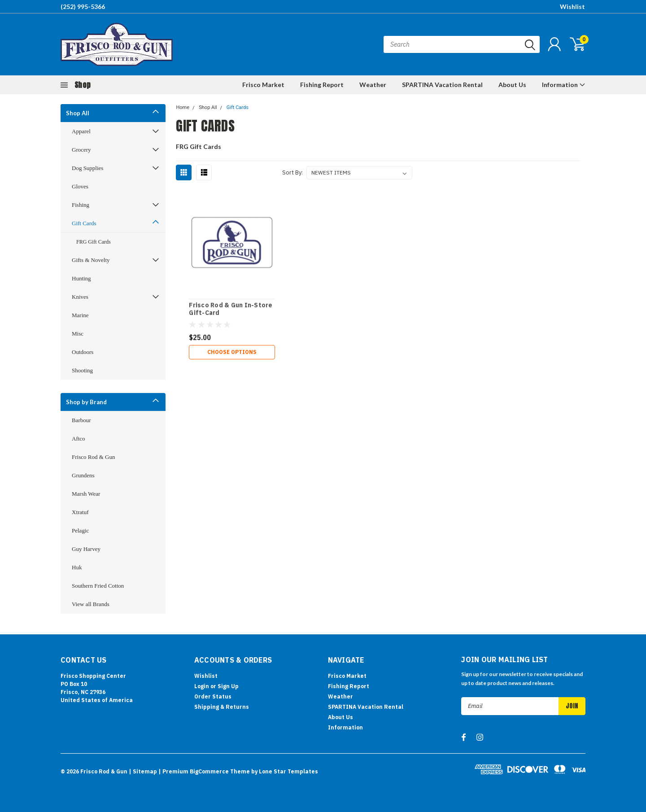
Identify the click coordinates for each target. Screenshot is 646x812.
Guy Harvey (86, 549)
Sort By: (292, 172)
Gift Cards (84, 223)
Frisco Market (263, 85)
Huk (77, 567)
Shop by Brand (86, 402)
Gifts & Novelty (91, 260)
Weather (373, 85)
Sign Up (228, 686)
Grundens (83, 475)
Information (564, 85)
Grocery (81, 150)
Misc (78, 334)
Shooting (82, 370)
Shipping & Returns (222, 707)
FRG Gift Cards (94, 242)
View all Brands (91, 604)
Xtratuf (80, 512)
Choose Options (232, 352)
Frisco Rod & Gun (93, 457)
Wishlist (572, 7)
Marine (80, 315)
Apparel (81, 131)
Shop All (78, 113)
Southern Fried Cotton (98, 586)
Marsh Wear (86, 494)
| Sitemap (143, 771)
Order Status (213, 696)
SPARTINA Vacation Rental (442, 85)
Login (202, 686)
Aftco (79, 439)
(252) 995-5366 (83, 7)
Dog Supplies (87, 168)
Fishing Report (322, 85)
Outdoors (83, 352)
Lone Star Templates (288, 771)
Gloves (80, 186)
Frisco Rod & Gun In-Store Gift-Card (231, 309)
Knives (80, 297)
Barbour (81, 420)
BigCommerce (209, 771)
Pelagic (80, 530)
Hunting (81, 278)
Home (183, 107)
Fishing (81, 205)
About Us (512, 85)
